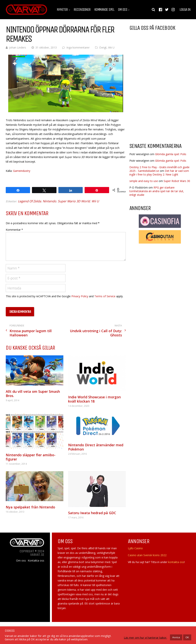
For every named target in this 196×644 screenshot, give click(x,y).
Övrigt (103, 47)
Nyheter (62, 10)
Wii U (111, 47)
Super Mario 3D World (74, 201)
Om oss (122, 10)
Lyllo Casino (135, 548)
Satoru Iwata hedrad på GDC (92, 513)
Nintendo (49, 201)
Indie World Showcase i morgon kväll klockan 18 (94, 399)
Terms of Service (105, 296)
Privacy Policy (80, 296)
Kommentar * (14, 230)
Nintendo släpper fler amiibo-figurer (31, 457)
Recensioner (82, 10)
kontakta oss (176, 562)
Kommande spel (104, 10)
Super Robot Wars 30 (177, 181)
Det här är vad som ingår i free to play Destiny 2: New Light (159, 173)
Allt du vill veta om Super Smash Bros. (33, 394)
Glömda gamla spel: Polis (171, 154)
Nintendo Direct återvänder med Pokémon (96, 447)
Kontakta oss (36, 561)
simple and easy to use (144, 181)
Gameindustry (22, 171)
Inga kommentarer (78, 47)
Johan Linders (18, 47)
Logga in (185, 10)
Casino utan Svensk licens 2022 (147, 555)
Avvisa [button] (176, 637)
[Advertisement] (162, 109)
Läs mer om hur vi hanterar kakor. (145, 637)
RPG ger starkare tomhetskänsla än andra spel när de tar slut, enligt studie (157, 191)
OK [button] (187, 637)
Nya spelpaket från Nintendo (30, 507)
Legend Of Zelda (30, 201)
